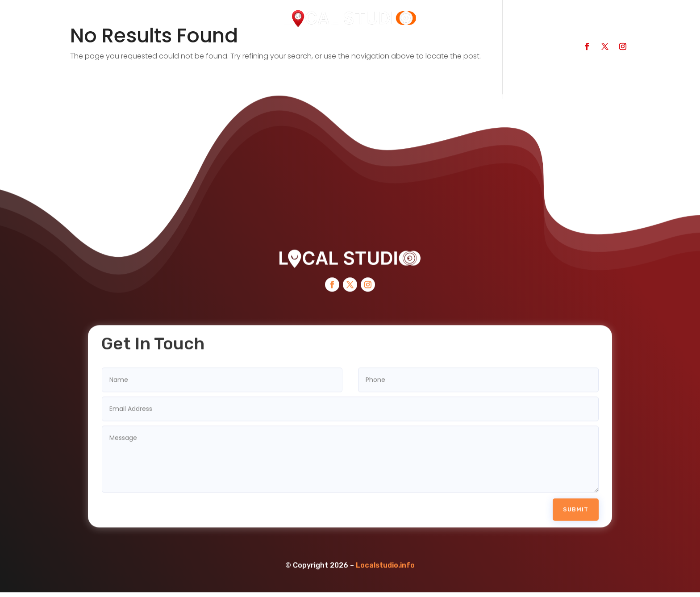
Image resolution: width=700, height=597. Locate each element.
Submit (576, 500)
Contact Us (339, 50)
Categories (226, 50)
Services (282, 50)
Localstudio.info (385, 556)
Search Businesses (151, 50)
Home (86, 50)
